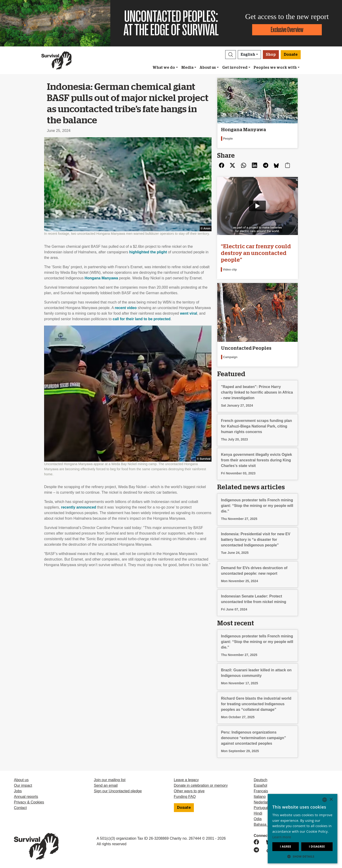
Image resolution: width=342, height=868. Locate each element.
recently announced (79, 507)
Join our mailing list (110, 780)
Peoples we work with (275, 68)
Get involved (235, 68)
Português (262, 808)
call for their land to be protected (142, 319)
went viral (189, 313)
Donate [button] (291, 55)
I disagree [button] (317, 847)
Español (261, 785)
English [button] (248, 55)
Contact (20, 808)
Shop (271, 55)
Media (187, 68)
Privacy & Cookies (29, 802)
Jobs (18, 791)
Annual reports (26, 797)
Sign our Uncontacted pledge (118, 791)
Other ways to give (189, 791)
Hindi (258, 813)
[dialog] (303, 829)
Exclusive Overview (287, 30)
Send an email (106, 785)
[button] (231, 55)
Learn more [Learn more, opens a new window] (282, 837)
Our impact (23, 785)
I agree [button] (286, 847)
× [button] (331, 800)
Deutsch (261, 780)
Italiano (260, 797)
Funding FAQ (185, 797)
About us (208, 68)
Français (261, 791)
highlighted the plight (148, 252)
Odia (258, 819)
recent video (126, 308)
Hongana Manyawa (101, 278)
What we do (164, 68)
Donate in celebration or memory (201, 785)
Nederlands (263, 802)
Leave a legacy (186, 780)
